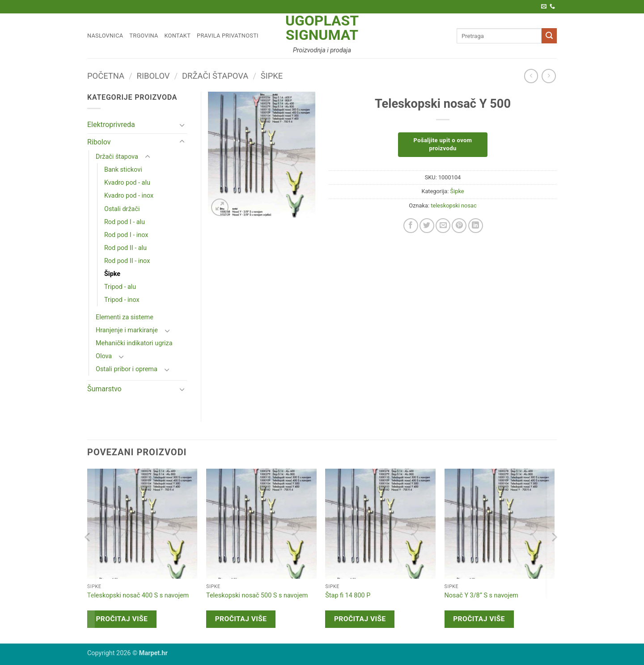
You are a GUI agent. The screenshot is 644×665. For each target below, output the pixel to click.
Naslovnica (105, 36)
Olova (104, 356)
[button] (220, 207)
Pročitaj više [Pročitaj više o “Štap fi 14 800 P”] (360, 619)
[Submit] (549, 36)
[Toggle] (182, 125)
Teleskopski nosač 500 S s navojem (257, 595)
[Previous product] (549, 76)
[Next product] (531, 76)
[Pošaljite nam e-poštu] (544, 7)
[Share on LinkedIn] (476, 226)
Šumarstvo (104, 389)
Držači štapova (215, 76)
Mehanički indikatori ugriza (134, 343)
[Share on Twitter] (427, 226)
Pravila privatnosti (228, 36)
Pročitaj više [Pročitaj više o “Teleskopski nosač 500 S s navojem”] (241, 619)
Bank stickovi (123, 170)
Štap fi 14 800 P (348, 595)
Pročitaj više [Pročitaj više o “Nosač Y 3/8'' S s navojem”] (479, 619)
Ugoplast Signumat (322, 28)
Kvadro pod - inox (129, 196)
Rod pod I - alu (125, 222)
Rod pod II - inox (127, 261)
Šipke (272, 76)
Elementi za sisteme (125, 317)
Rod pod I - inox (126, 235)
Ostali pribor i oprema (127, 369)
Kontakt (178, 36)
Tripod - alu (120, 287)
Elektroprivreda (111, 125)
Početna (106, 76)
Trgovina (144, 36)
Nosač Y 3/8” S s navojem (481, 595)
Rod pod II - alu (125, 248)
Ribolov (153, 76)
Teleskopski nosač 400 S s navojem (138, 595)
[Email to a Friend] (443, 226)
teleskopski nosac (453, 205)
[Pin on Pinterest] (459, 226)
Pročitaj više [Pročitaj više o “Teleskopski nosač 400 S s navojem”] (122, 619)
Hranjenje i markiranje (127, 330)
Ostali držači (122, 209)
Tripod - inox (122, 300)
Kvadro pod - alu (127, 183)
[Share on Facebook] (411, 226)
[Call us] (552, 7)
